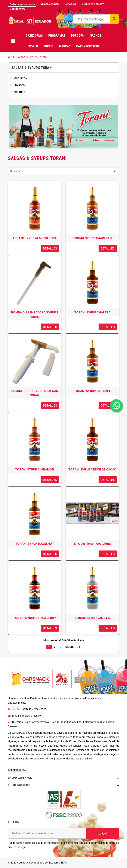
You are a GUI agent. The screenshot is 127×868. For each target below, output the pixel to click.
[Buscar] (96, 19)
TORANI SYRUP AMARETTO (92, 238)
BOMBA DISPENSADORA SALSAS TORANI (35, 393)
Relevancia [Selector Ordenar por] (17, 171)
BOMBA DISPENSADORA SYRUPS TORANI (35, 315)
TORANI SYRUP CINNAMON (35, 469)
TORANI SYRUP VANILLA (92, 618)
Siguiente (73, 647)
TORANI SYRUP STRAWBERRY (35, 618)
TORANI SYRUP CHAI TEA (92, 312)
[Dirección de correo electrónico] (47, 833)
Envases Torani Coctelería (92, 544)
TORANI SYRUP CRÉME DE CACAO (92, 469)
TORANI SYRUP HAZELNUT (35, 544)
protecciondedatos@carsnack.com (74, 759)
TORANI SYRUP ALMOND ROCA (35, 238)
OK (102, 833)
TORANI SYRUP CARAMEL (92, 391)
